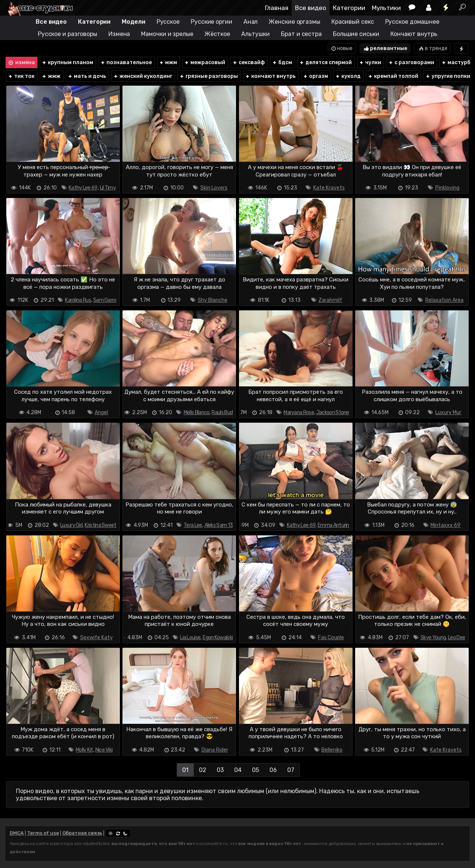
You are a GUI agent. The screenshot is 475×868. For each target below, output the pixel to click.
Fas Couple (331, 638)
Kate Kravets (329, 188)
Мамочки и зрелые (167, 34)
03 (220, 770)
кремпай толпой (393, 76)
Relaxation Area (444, 300)
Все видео (311, 8)
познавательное (126, 62)
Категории (349, 8)
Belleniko (332, 750)
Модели (133, 22)
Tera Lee (193, 525)
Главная (277, 8)
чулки (370, 62)
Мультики (386, 8)
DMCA (17, 833)
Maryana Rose (299, 412)
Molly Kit (84, 750)
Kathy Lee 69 (83, 188)
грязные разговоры (209, 76)
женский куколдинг (143, 76)
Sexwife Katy (96, 638)
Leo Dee (456, 638)
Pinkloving (447, 188)
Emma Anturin (333, 525)
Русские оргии (212, 22)
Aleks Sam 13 (219, 525)
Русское (168, 22)
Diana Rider (215, 750)
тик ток (21, 76)
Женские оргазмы (294, 22)
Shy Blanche (213, 300)
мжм (168, 62)
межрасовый (205, 62)
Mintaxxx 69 (445, 525)
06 (273, 770)
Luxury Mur (448, 412)
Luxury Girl (71, 525)
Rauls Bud (222, 412)
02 (203, 770)
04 (238, 770)
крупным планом (67, 62)
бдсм (282, 62)
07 (291, 770)
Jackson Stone (333, 412)
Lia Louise (190, 638)
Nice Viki (104, 750)
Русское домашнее (412, 22)
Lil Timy (108, 188)
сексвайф (249, 62)
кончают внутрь (270, 76)
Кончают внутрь (414, 34)
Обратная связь (82, 833)
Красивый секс (353, 22)
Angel (101, 412)
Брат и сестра (301, 34)
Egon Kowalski (218, 638)
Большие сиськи (356, 34)
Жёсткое (217, 34)
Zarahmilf (330, 300)
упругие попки (448, 76)
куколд (348, 76)
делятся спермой (325, 62)
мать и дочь (87, 76)
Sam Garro (105, 300)
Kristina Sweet (100, 525)
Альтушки (255, 34)
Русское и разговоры (68, 34)
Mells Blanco (197, 412)
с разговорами (411, 62)
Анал (251, 22)
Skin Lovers (214, 188)
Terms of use (43, 833)
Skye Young (433, 638)
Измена (119, 34)
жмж (51, 76)
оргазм (315, 76)
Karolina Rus (78, 300)
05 (255, 770)
